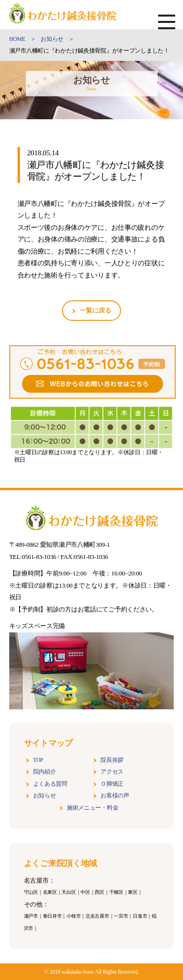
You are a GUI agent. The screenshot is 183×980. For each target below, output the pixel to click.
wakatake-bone (78, 972)
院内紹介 (45, 772)
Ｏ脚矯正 (112, 784)
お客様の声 (115, 796)
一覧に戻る (95, 310)
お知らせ (45, 796)
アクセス (112, 772)
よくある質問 (50, 784)
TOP (38, 760)
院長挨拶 (112, 760)
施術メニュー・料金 (92, 808)
